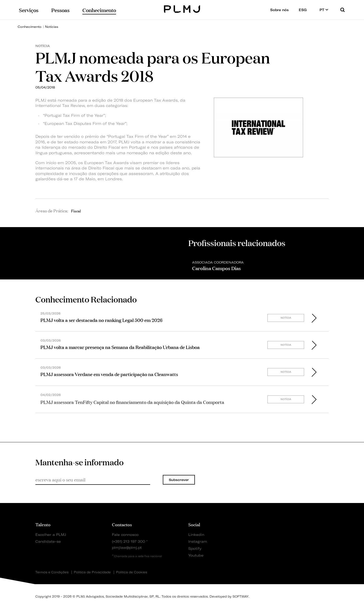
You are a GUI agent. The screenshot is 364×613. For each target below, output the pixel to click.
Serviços (29, 10)
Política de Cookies (132, 572)
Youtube (196, 555)
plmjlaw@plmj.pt (127, 547)
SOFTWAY (241, 596)
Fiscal (76, 211)
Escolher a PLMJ (51, 534)
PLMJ (182, 8)
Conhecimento (30, 27)
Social (194, 524)
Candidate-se (48, 541)
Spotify (195, 548)
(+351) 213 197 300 (129, 541)
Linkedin (196, 534)
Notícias (52, 27)
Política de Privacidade (92, 572)
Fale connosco (125, 534)
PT (324, 10)
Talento (43, 524)
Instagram (198, 541)
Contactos (122, 524)
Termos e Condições (52, 572)
